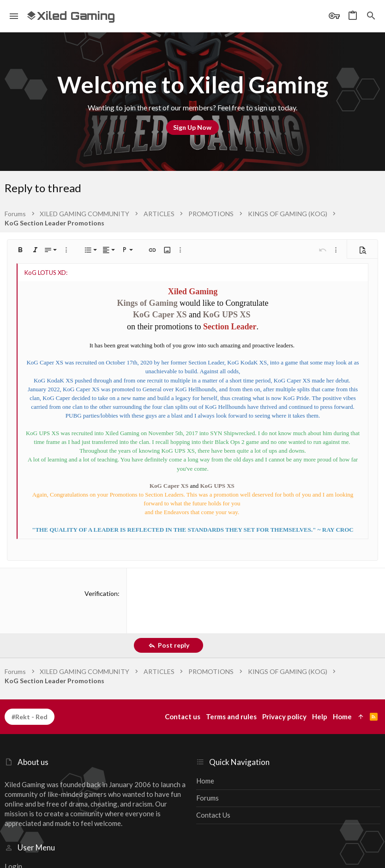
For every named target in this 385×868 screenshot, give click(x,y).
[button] (14, 16)
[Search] (371, 16)
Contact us (213, 815)
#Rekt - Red (30, 717)
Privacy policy (284, 716)
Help (320, 716)
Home (205, 781)
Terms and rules (231, 716)
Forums (208, 798)
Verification (101, 593)
